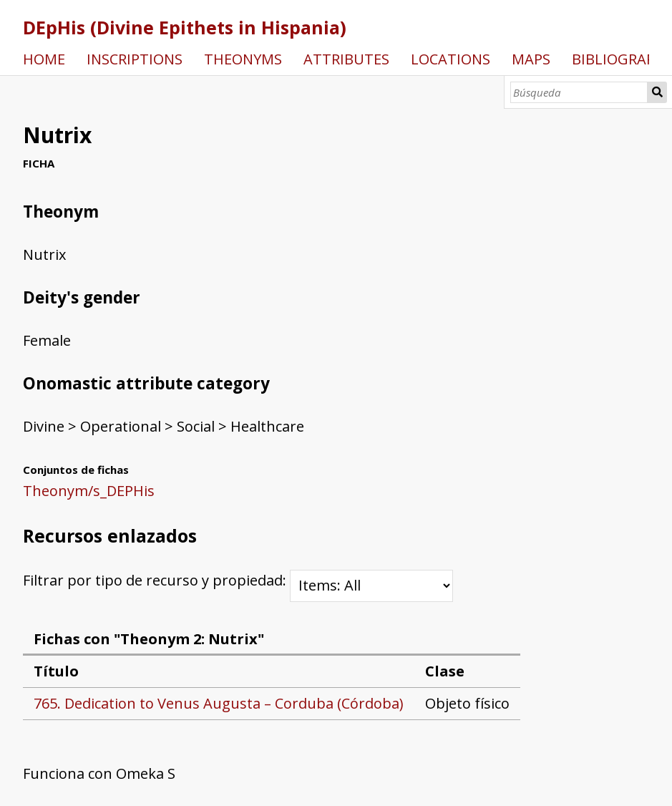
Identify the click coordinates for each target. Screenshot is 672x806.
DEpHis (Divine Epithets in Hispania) (185, 27)
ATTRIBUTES (346, 59)
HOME (44, 59)
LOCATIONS (451, 59)
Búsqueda (657, 92)
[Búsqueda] (579, 92)
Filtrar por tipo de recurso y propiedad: (238, 580)
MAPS (531, 59)
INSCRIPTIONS (135, 59)
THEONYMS (243, 59)
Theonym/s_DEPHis (89, 491)
